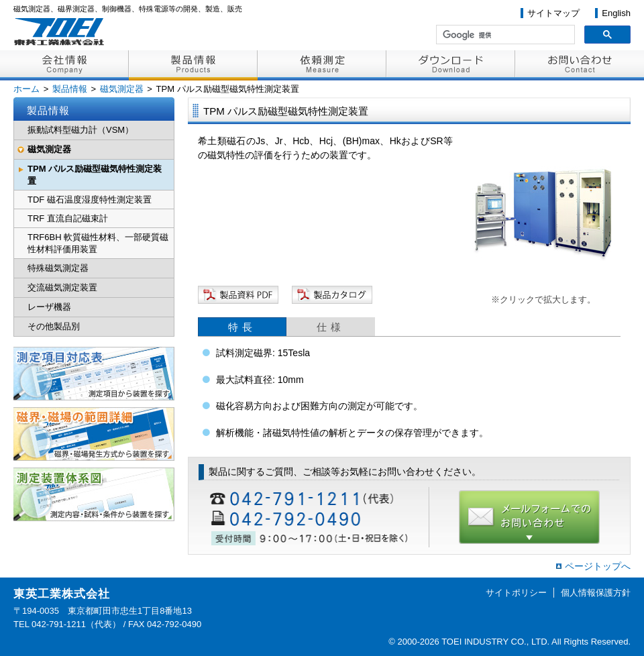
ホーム (26, 89)
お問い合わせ (580, 65)
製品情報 (193, 65)
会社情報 (64, 65)
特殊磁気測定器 (58, 268)
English (616, 13)
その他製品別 (54, 326)
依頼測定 (322, 65)
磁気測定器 (122, 89)
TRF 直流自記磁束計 (68, 218)
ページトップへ (598, 566)
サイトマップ (553, 13)
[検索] (504, 35)
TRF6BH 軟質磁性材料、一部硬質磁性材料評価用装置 (98, 243)
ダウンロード (451, 65)
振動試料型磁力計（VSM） (80, 130)
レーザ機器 (49, 307)
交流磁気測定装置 (62, 287)
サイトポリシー (516, 593)
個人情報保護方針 (596, 593)
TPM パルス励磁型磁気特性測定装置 (95, 175)
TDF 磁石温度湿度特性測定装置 (90, 200)
